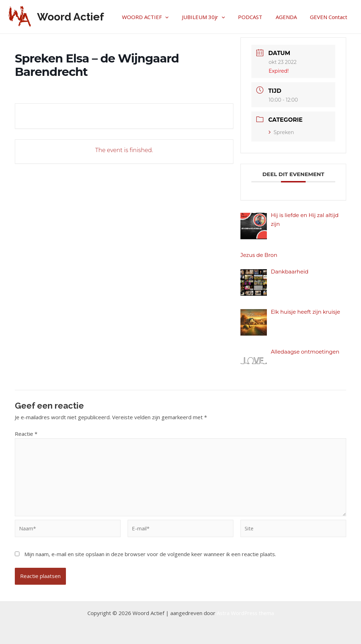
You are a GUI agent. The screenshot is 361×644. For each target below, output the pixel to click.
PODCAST (257, 17)
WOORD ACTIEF (157, 17)
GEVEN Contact (330, 17)
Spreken (281, 132)
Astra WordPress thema (245, 613)
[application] (177, 17)
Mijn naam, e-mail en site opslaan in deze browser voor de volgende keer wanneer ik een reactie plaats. (150, 555)
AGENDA (290, 17)
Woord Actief (71, 17)
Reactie (26, 434)
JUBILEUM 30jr (213, 17)
